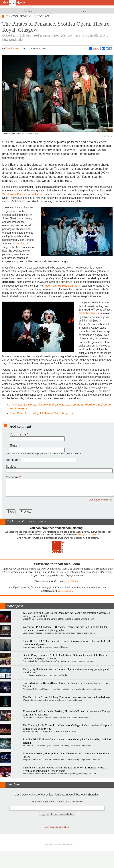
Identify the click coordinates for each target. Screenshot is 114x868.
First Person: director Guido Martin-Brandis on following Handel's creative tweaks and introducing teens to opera (65, 769)
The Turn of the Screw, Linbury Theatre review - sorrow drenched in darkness (66, 697)
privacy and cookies (63, 845)
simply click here (71, 581)
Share (94, 49)
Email (14, 446)
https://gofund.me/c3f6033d (89, 535)
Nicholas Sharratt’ (90, 313)
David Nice (12, 48)
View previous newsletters (57, 827)
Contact (49, 845)
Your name (18, 434)
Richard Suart (21, 243)
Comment (12, 477)
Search (85, 11)
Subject (11, 467)
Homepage (13, 460)
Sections (29, 11)
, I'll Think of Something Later (42, 413)
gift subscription (65, 591)
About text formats (99, 500)
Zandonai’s (22, 194)
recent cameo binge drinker (61, 286)
